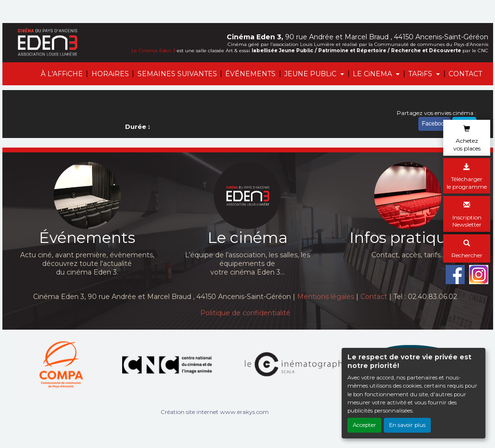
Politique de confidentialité (245, 313)
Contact (374, 297)
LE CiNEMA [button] (373, 74)
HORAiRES (110, 74)
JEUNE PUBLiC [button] (311, 74)
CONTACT (465, 74)
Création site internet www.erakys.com (215, 412)
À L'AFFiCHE (62, 74)
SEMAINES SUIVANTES (177, 74)
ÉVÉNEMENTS (250, 74)
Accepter (364, 425)
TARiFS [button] (421, 74)
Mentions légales (326, 297)
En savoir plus (407, 425)
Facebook (434, 124)
